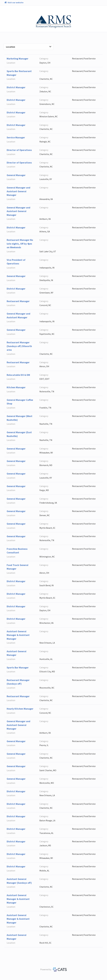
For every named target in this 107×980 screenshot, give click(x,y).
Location (29, 47)
